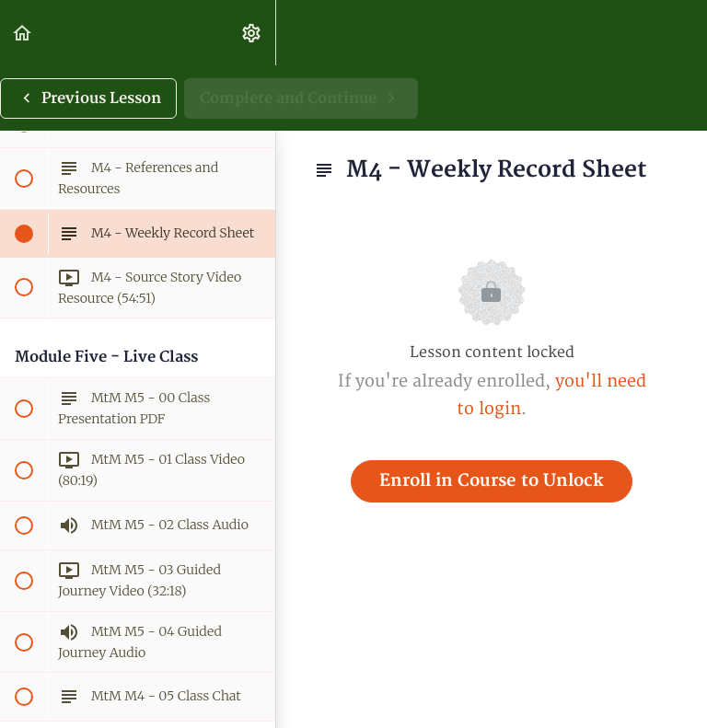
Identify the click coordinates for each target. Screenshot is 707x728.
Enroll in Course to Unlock (492, 481)
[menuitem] (252, 33)
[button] (23, 33)
